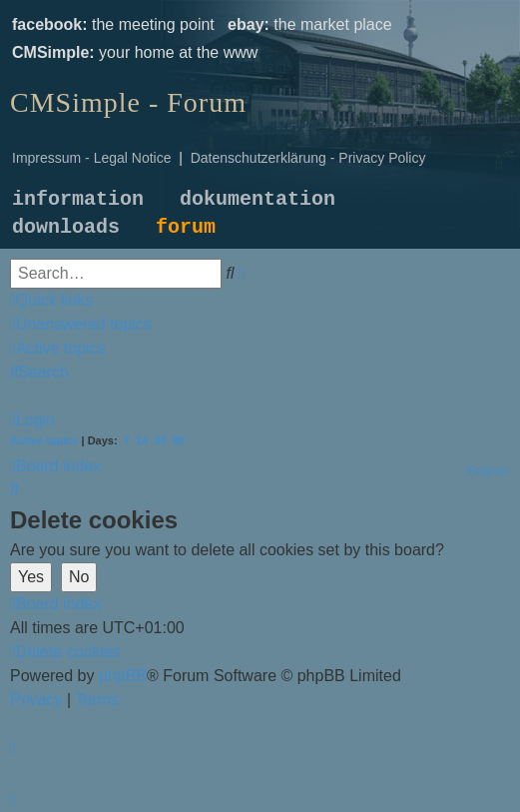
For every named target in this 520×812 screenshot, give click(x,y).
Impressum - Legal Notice (92, 158)
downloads (66, 227)
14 (142, 440)
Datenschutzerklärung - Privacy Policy (308, 158)
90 (179, 440)
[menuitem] (81, 324)
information (78, 199)
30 (160, 440)
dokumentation (258, 199)
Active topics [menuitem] (44, 440)
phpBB (123, 676)
